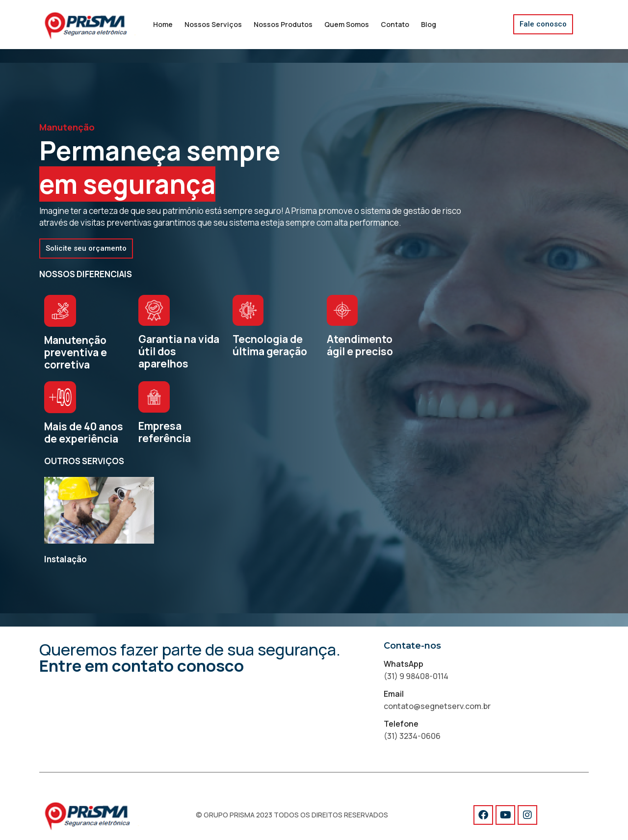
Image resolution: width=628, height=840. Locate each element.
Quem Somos (347, 24)
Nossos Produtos (283, 24)
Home (163, 24)
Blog (429, 24)
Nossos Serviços (213, 24)
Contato (395, 24)
